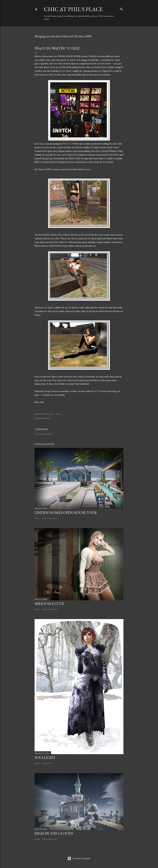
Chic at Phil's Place (73, 9)
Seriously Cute (49, 604)
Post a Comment (43, 434)
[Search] (122, 9)
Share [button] (58, 414)
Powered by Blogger (79, 858)
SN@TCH (67, 144)
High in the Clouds (54, 833)
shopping (46, 418)
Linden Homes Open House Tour (66, 513)
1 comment (47, 763)
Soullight (45, 757)
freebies (38, 418)
